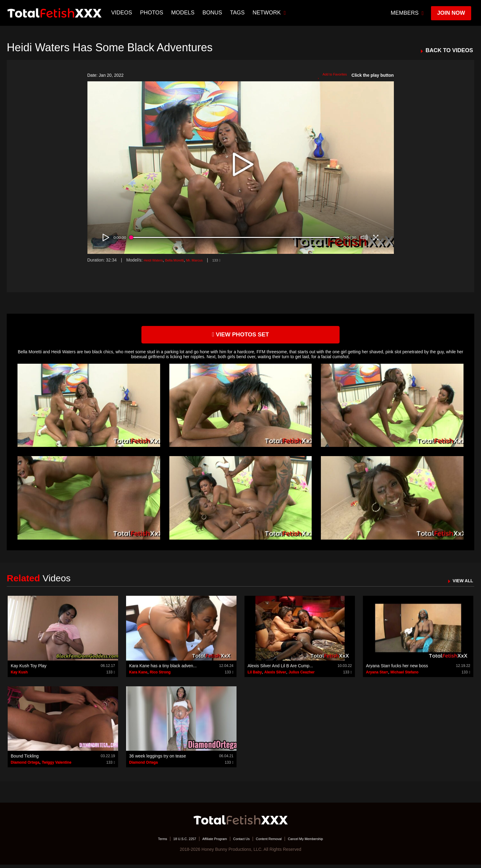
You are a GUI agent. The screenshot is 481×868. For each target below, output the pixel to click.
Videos (123, 13)
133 (233, 260)
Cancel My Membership (320, 842)
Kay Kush (19, 675)
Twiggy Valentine (56, 766)
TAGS (239, 13)
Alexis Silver (275, 675)
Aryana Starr (377, 675)
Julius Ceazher (302, 675)
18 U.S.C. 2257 (171, 842)
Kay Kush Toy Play (29, 669)
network (271, 13)
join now (451, 13)
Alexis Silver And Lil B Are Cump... (280, 669)
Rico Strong (160, 675)
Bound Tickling (25, 759)
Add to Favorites (329, 76)
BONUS (214, 13)
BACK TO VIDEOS (449, 50)
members (407, 13)
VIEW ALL (460, 583)
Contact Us (241, 842)
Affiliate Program (208, 842)
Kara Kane (138, 675)
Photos (153, 13)
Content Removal (275, 842)
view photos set (240, 336)
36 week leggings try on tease (158, 759)
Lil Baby (255, 675)
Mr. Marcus (207, 260)
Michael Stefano (404, 675)
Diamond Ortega (25, 766)
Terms (144, 842)
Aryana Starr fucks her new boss (397, 669)
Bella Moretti (183, 260)
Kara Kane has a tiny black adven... (163, 669)
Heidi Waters (156, 260)
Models (184, 13)
